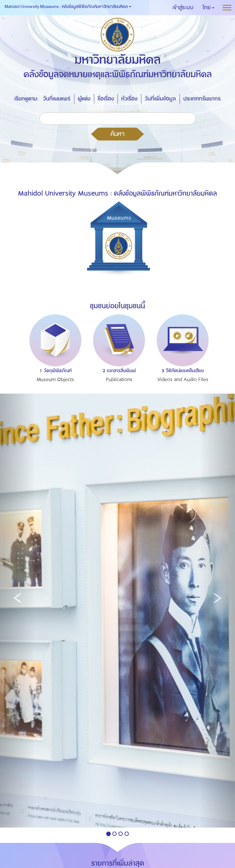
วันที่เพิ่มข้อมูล (160, 99)
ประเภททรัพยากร (202, 99)
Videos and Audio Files (183, 380)
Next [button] (214, 346)
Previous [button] (21, 346)
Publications (119, 380)
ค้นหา (117, 134)
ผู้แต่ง (84, 99)
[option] (54, 361)
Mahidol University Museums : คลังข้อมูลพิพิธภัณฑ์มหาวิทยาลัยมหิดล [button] (68, 7)
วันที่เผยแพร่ (57, 99)
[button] (209, 8)
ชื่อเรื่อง (106, 99)
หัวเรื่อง (129, 99)
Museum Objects (55, 380)
